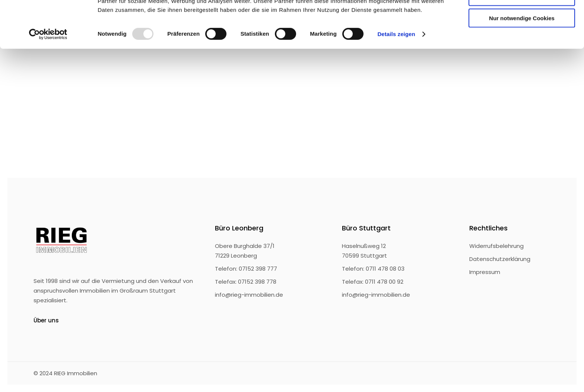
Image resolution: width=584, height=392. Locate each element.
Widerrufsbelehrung (496, 246)
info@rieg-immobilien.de (249, 295)
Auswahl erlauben (522, 40)
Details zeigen (396, 78)
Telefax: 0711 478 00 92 (373, 282)
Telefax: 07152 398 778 (246, 282)
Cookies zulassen (522, 18)
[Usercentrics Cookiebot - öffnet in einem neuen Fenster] (48, 78)
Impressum (485, 272)
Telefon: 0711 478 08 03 (373, 269)
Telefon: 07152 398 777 (246, 269)
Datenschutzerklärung (500, 259)
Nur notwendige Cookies (522, 62)
